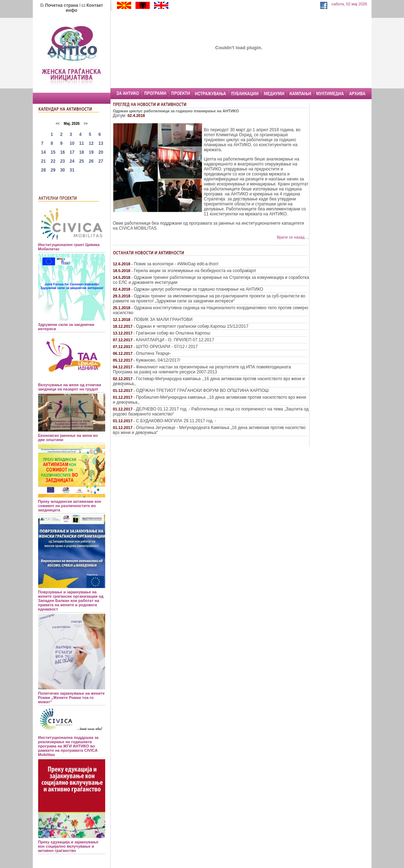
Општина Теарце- (153, 353)
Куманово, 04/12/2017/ (158, 360)
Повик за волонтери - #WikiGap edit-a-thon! (176, 264)
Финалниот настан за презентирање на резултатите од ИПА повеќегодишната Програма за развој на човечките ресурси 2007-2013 (202, 369)
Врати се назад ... (293, 237)
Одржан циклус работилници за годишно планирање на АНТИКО (198, 289)
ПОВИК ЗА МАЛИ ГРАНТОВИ (163, 320)
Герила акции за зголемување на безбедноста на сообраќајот (195, 271)
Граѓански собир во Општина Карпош (173, 333)
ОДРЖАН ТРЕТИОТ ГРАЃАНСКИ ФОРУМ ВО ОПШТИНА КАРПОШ (202, 390)
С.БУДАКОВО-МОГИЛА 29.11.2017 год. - (176, 421)
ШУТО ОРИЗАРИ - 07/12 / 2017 (167, 347)
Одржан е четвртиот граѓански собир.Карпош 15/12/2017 (192, 326)
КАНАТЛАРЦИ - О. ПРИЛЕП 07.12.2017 (175, 340)
